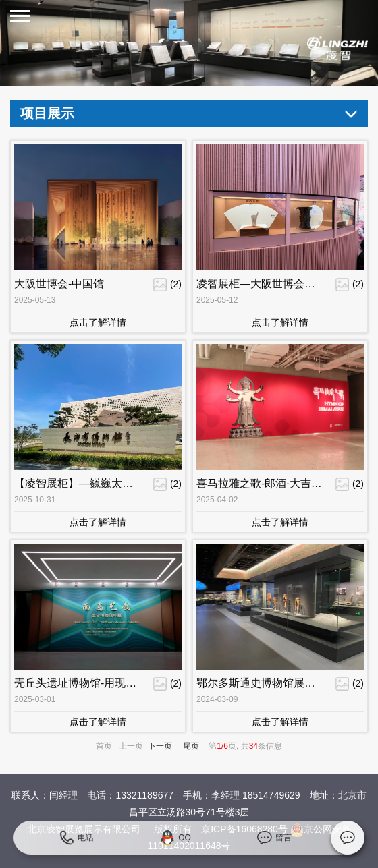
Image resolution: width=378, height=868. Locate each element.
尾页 (191, 746)
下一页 (160, 746)
